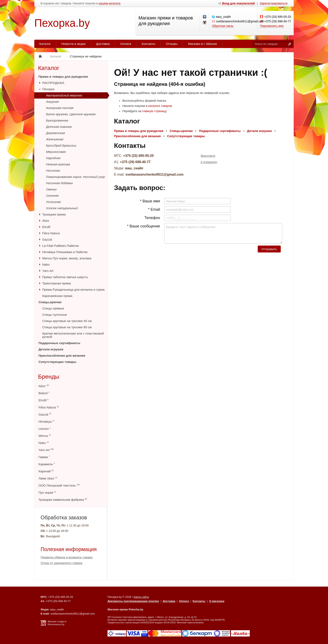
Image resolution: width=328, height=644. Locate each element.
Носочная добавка (59, 183)
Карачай (46, 471)
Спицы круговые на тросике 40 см (67, 321)
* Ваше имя (150, 201)
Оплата (126, 44)
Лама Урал (48, 478)
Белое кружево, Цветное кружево (71, 114)
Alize (46, 221)
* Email (154, 209)
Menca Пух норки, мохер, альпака (67, 258)
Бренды (49, 377)
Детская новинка (59, 127)
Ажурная (52, 102)
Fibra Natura (51, 233)
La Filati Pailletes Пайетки (61, 246)
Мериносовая (56, 152)
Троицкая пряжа (54, 214)
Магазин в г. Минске (202, 44)
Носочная (53, 171)
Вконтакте (208, 156)
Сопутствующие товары (57, 362)
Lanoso (45, 429)
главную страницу (154, 111)
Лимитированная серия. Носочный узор (75, 177)
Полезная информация (69, 549)
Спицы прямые (53, 308)
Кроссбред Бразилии (61, 145)
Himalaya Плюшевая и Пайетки (65, 252)
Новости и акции (74, 44)
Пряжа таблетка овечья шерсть (65, 277)
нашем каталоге (110, 3)
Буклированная (57, 120)
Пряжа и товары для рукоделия (63, 77)
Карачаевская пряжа (57, 296)
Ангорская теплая (60, 108)
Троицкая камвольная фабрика (63, 500)
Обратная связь (223, 26)
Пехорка (48, 89)
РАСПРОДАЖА (53, 83)
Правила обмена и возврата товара (67, 557)
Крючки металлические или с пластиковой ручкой (73, 335)
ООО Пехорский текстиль (59, 485)
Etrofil (46, 227)
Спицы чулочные (55, 315)
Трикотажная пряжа (57, 283)
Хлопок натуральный (62, 208)
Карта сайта (141, 597)
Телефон (152, 218)
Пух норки (47, 493)
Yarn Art (48, 271)
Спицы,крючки (50, 302)
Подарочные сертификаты (59, 343)
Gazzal (47, 239)
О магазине (217, 601)
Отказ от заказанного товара (61, 563)
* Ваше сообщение (143, 226)
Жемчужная (55, 139)
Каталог (45, 44)
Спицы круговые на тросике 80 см (67, 327)
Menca (45, 436)
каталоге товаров (160, 106)
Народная (53, 158)
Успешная (53, 202)
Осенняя (52, 196)
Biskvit (44, 393)
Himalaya (47, 422)
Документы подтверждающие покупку (133, 601)
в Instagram (209, 162)
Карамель (47, 464)
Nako (46, 264)
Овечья (51, 189)
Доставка (103, 44)
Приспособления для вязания (62, 356)
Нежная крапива (58, 164)
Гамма (44, 457)
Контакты (149, 44)
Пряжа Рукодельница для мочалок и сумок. (74, 290)
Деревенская (56, 133)
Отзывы (172, 44)
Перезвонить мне (272, 26)
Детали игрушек (51, 349)
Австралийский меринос (64, 95)
